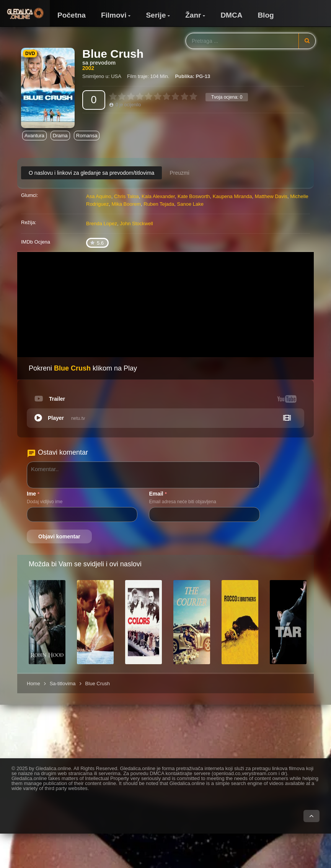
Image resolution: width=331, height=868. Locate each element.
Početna (72, 15)
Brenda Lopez (102, 224)
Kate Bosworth (194, 196)
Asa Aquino (99, 196)
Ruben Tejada (159, 204)
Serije (156, 15)
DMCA (231, 15)
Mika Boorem (126, 204)
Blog (266, 15)
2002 (88, 68)
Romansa (87, 136)
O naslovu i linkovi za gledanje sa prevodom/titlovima (91, 173)
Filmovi (114, 15)
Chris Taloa (126, 196)
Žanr (193, 15)
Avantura (34, 136)
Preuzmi (179, 173)
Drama (60, 136)
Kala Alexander (158, 196)
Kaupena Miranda (232, 196)
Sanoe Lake (190, 204)
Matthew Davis (271, 196)
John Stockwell (136, 224)
